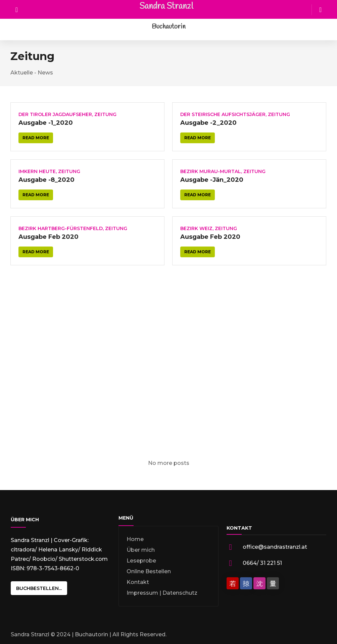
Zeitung (105, 114)
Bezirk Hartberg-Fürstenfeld (61, 228)
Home (135, 539)
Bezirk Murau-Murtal (211, 171)
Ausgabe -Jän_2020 (212, 180)
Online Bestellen (149, 571)
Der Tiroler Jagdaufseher (55, 114)
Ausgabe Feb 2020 (49, 237)
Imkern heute (37, 171)
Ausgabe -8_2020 (46, 180)
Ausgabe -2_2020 (208, 123)
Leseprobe (141, 561)
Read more (36, 138)
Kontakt (138, 582)
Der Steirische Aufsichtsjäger (223, 114)
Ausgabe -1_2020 (46, 123)
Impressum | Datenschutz (162, 593)
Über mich (141, 550)
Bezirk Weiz (196, 228)
